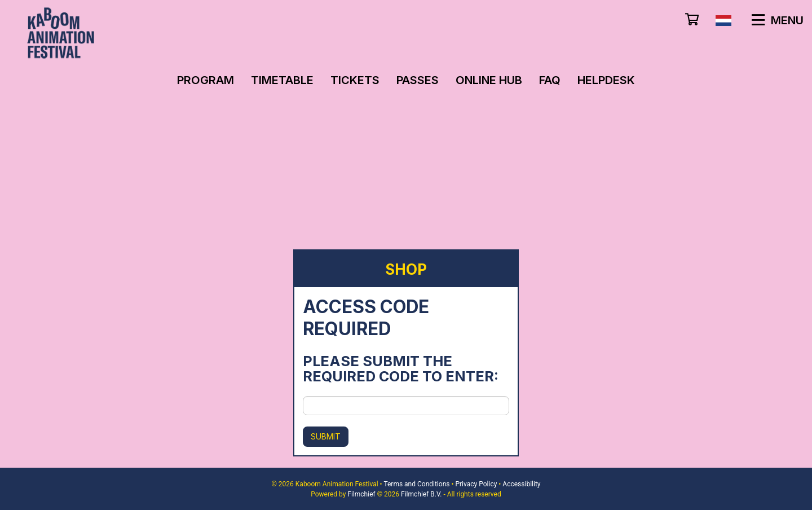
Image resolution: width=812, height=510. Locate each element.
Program (206, 80)
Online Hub (489, 80)
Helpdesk (606, 80)
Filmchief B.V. (421, 494)
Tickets (355, 80)
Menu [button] (777, 20)
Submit (326, 436)
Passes (418, 80)
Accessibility (521, 484)
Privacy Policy (476, 484)
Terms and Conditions (416, 484)
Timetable (282, 80)
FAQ (550, 80)
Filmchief (361, 494)
